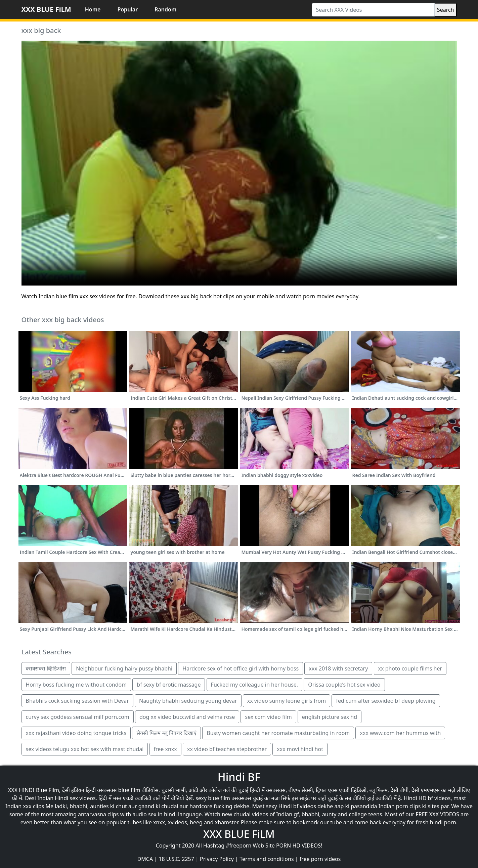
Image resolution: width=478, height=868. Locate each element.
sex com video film (268, 717)
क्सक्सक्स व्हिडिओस (46, 668)
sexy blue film (213, 798)
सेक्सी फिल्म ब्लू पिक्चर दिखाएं (166, 733)
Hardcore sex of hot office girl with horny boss (241, 668)
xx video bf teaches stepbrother (227, 749)
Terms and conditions (267, 859)
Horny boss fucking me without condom (76, 685)
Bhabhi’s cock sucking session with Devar (77, 701)
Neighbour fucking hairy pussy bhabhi (124, 668)
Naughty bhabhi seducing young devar (188, 701)
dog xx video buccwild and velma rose (187, 717)
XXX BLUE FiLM (46, 9)
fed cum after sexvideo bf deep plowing (386, 701)
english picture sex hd (330, 717)
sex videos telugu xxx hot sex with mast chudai (85, 749)
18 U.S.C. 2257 (176, 859)
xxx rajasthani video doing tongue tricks (76, 733)
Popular (127, 9)
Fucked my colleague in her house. (255, 685)
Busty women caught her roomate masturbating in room (278, 733)
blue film (129, 790)
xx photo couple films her (410, 668)
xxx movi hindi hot (300, 749)
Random (165, 9)
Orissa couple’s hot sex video (344, 685)
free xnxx (165, 749)
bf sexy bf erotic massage (169, 685)
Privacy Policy (217, 859)
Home (93, 9)
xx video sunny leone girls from (287, 701)
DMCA (145, 859)
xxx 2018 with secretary (338, 668)
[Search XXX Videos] (373, 10)
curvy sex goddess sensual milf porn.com (78, 717)
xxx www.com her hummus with (400, 733)
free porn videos (320, 859)
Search (446, 10)
